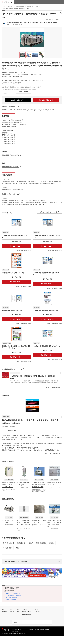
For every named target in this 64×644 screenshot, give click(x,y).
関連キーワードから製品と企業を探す (16, 561)
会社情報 (37, 630)
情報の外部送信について (17, 631)
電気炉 (18, 548)
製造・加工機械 (41, 543)
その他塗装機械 (8, 548)
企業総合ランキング (26, 614)
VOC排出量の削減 (12, 598)
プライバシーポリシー (17, 630)
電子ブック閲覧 (16, 241)
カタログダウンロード (16, 246)
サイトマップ (37, 611)
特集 (18, 611)
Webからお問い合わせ (18, 100)
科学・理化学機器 (8, 543)
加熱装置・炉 (21, 543)
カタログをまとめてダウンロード (49, 212)
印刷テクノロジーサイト (12, 593)
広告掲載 (47, 630)
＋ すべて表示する (23, 91)
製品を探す (4, 611)
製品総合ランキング (26, 611)
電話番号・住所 (12, 431)
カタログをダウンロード (46, 100)
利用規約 (31, 630)
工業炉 (31, 543)
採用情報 (42, 630)
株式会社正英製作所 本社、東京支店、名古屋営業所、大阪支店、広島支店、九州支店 (33, 23)
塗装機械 (52, 543)
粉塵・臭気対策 (11, 600)
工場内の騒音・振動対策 (14, 595)
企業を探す (12, 611)
